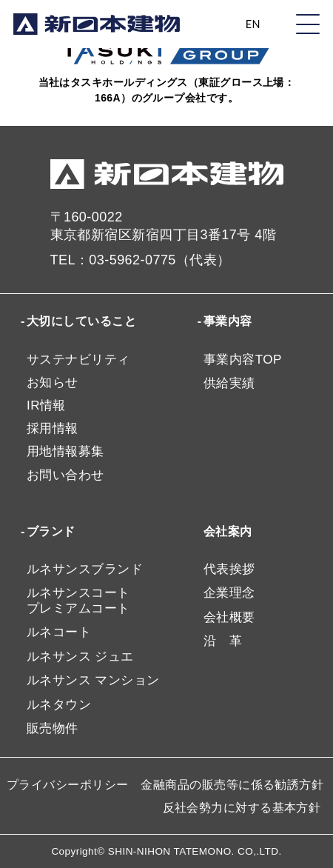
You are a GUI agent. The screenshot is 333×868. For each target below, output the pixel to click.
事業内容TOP (243, 360)
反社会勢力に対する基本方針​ (242, 808)
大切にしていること (81, 321)
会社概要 (229, 617)
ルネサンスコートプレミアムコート (78, 601)
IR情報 (46, 405)
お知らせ (53, 383)
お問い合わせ (65, 475)
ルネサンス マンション (93, 680)
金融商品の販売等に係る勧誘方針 (232, 785)
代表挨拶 (229, 569)
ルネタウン (59, 705)
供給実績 (229, 383)
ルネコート (59, 632)
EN (253, 24)
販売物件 (53, 728)
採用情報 (53, 428)
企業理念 (229, 593)
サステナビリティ (78, 360)
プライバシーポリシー (68, 785)
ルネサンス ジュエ (80, 657)
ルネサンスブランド (85, 569)
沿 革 (223, 641)
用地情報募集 (65, 451)
